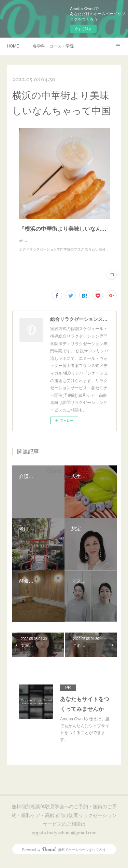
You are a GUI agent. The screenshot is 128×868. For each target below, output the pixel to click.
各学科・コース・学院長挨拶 (53, 46)
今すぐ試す (83, 29)
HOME (13, 46)
